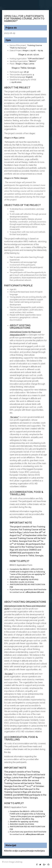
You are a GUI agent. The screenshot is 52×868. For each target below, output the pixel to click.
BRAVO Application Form (21, 565)
